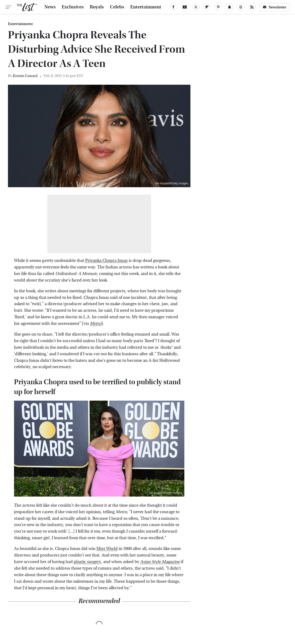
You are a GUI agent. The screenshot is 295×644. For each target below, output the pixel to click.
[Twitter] (196, 7)
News (50, 7)
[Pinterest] (218, 7)
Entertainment (146, 7)
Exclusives (73, 7)
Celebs (117, 7)
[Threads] (241, 7)
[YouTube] (185, 7)
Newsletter (274, 7)
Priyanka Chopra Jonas (106, 261)
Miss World (107, 549)
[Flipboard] (207, 7)
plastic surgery (87, 562)
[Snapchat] (229, 7)
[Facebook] (173, 7)
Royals (97, 7)
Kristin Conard (25, 76)
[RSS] (252, 7)
